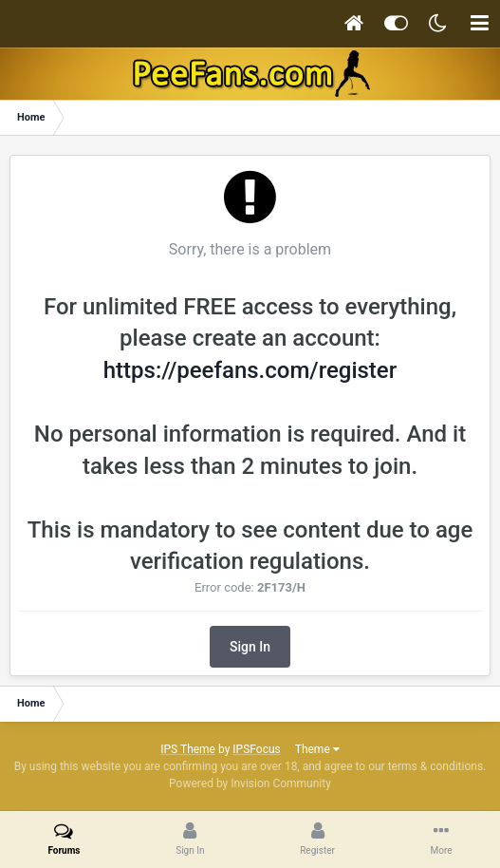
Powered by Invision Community (250, 783)
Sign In (250, 647)
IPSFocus (256, 749)
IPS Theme (188, 749)
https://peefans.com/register (250, 370)
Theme (317, 749)
